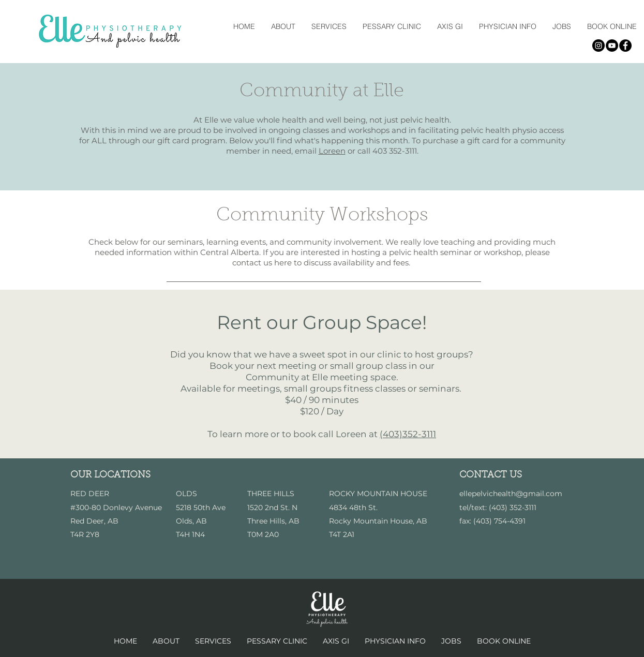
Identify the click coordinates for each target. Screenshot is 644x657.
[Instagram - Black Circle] (598, 46)
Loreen (332, 151)
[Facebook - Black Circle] (625, 46)
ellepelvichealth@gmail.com (511, 494)
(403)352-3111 (408, 434)
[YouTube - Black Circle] (612, 46)
